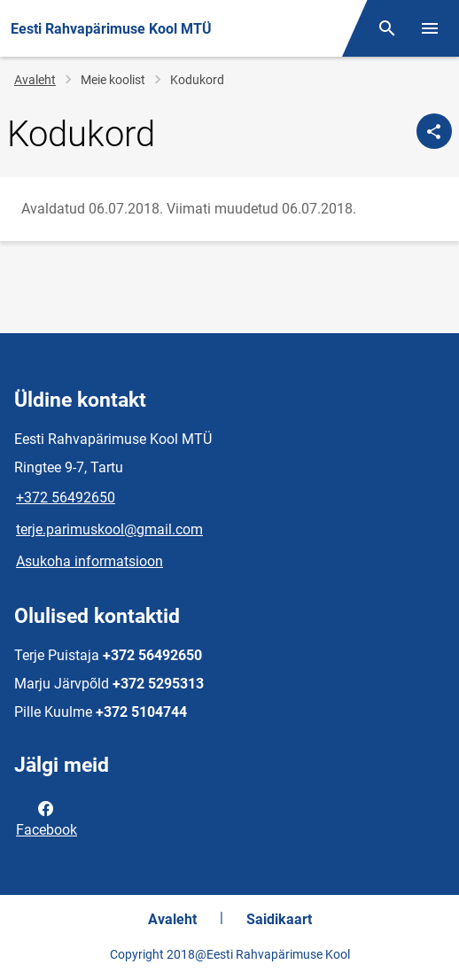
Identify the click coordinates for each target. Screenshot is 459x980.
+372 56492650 (66, 498)
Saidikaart (279, 919)
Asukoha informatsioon (89, 561)
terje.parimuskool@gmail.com (109, 529)
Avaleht (35, 80)
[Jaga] (434, 131)
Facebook (47, 818)
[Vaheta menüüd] (430, 28)
